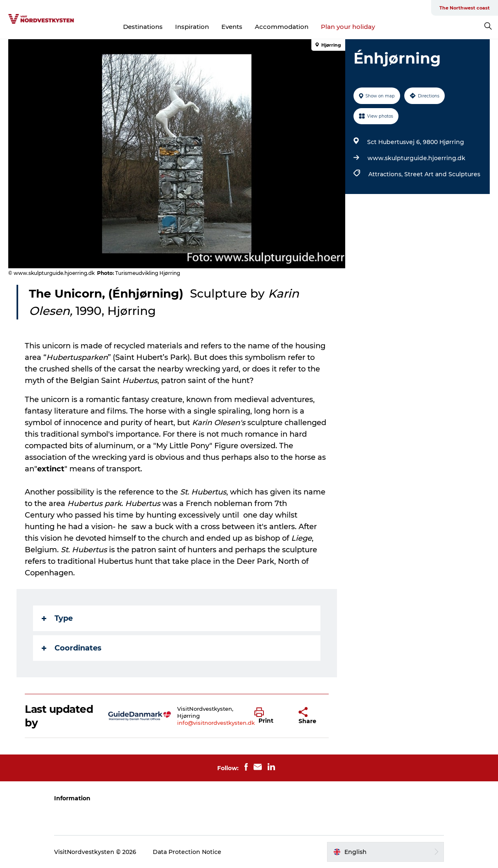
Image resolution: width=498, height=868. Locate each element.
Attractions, (386, 174)
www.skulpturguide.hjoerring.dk (416, 158)
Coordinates (72, 648)
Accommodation (282, 27)
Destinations (143, 27)
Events (232, 27)
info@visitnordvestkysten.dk (216, 723)
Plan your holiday (348, 27)
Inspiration (192, 27)
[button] (270, 716)
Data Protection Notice (187, 852)
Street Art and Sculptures (442, 174)
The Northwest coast (465, 8)
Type (57, 618)
